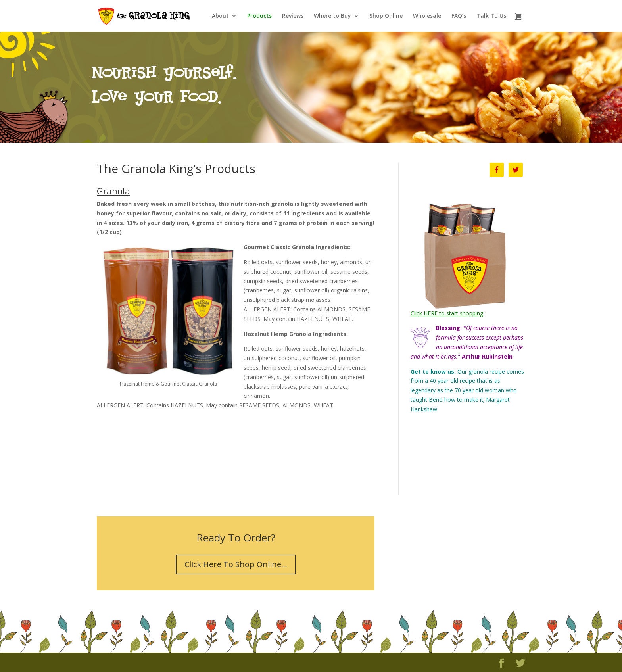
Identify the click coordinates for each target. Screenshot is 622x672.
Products (259, 16)
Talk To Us (491, 16)
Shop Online (386, 16)
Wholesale (427, 16)
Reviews (293, 16)
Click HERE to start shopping (447, 313)
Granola (113, 191)
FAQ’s (459, 16)
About (220, 16)
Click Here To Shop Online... (236, 564)
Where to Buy (332, 16)
